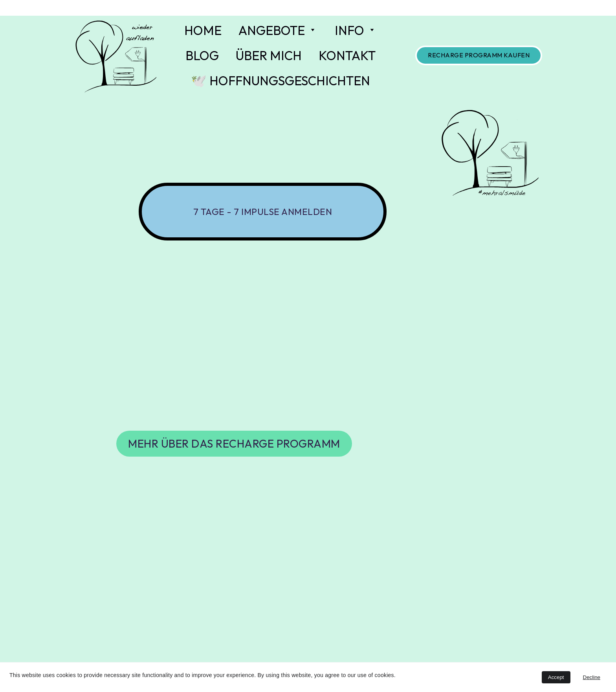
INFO (349, 30)
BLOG (202, 55)
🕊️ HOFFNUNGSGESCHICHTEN (280, 81)
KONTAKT (347, 55)
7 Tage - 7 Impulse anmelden (263, 212)
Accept (556, 677)
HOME (203, 30)
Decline (592, 677)
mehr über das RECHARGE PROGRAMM (234, 443)
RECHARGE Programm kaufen (479, 55)
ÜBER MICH (269, 55)
